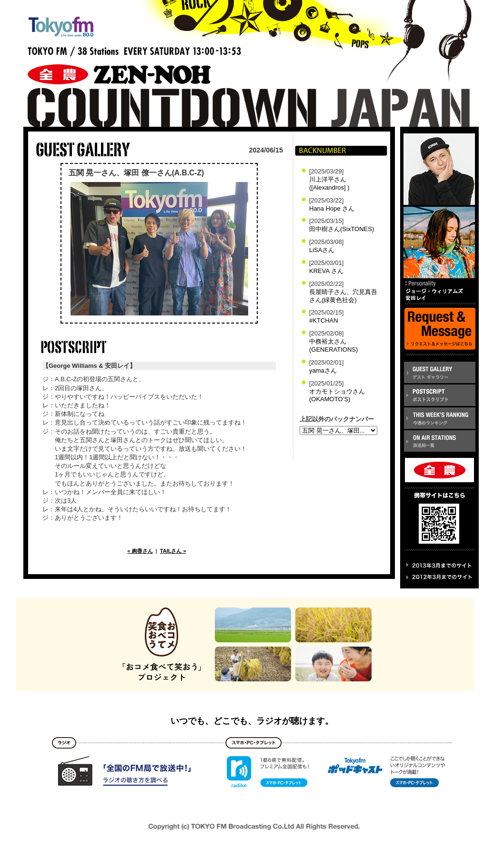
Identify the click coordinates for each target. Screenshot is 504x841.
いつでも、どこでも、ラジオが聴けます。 (252, 721)
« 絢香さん (140, 551)
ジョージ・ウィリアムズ (439, 169)
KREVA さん (326, 271)
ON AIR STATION (440, 441)
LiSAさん (322, 250)
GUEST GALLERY (440, 372)
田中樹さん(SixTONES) (342, 229)
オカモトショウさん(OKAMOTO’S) (337, 395)
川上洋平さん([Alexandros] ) (329, 183)
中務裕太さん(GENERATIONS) (333, 345)
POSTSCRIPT (440, 395)
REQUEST (440, 329)
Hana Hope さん (332, 208)
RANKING (440, 418)
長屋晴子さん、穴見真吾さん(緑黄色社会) (343, 296)
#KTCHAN (324, 320)
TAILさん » (173, 551)
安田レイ (439, 243)
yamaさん (323, 370)
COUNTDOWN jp (257, 108)
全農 (101, 66)
